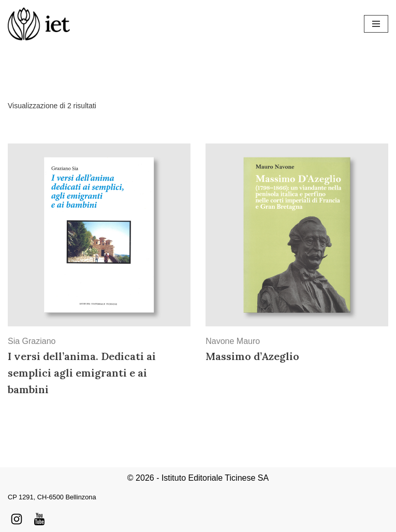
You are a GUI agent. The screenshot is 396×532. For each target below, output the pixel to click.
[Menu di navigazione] (376, 24)
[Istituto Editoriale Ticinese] (39, 24)
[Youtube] (39, 519)
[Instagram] (17, 519)
